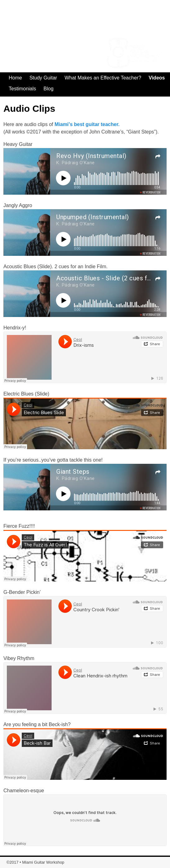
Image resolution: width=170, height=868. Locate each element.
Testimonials (22, 89)
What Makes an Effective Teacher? (103, 78)
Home (15, 78)
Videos (157, 78)
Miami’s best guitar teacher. (87, 124)
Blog (48, 89)
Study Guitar (43, 78)
